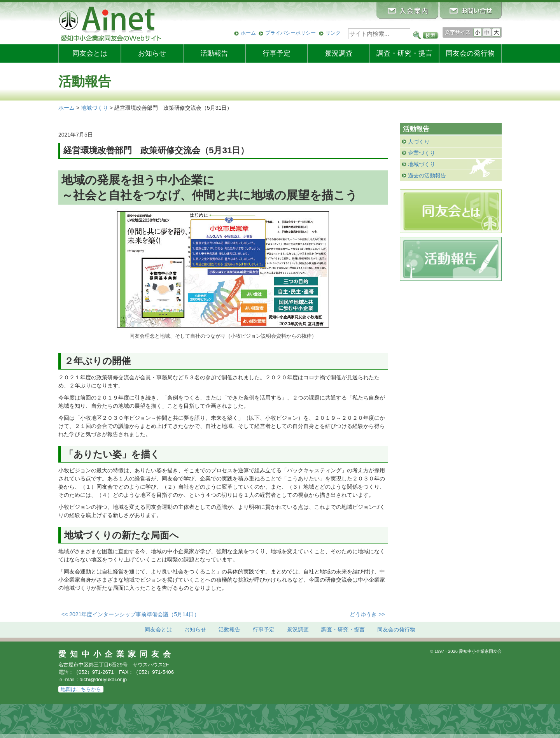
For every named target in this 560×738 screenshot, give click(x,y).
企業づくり (422, 153)
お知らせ (152, 53)
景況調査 (339, 53)
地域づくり (422, 164)
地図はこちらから (81, 689)
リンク (333, 33)
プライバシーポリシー (290, 33)
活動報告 (214, 53)
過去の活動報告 (427, 175)
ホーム (248, 33)
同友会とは (90, 53)
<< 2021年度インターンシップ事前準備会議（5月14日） (130, 614)
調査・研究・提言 (404, 53)
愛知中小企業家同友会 (116, 654)
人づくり (419, 142)
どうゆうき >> (367, 614)
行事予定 (276, 53)
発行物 (470, 53)
